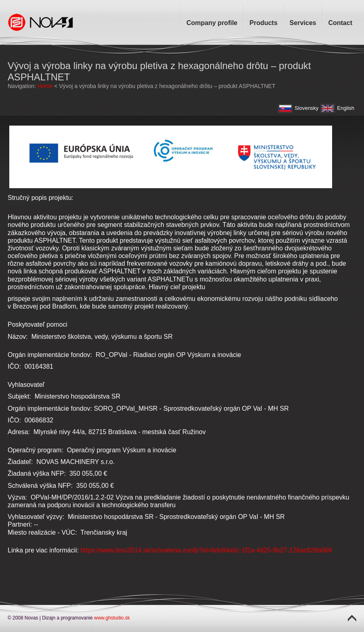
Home (45, 86)
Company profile (212, 23)
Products (263, 23)
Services (303, 23)
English (346, 108)
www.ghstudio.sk (112, 618)
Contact (340, 23)
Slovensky (306, 108)
